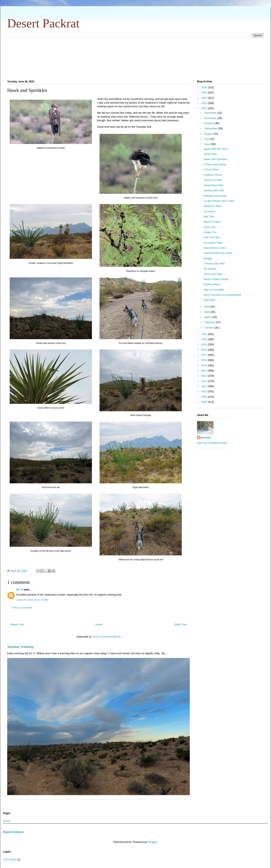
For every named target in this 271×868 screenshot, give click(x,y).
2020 (204, 339)
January (210, 328)
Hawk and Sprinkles (215, 159)
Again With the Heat (215, 149)
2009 (204, 397)
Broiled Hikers (212, 284)
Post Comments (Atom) (107, 637)
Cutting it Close (213, 175)
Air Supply (210, 269)
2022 (204, 108)
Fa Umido (209, 211)
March (208, 317)
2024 (204, 98)
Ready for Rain (213, 206)
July (207, 139)
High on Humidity (214, 290)
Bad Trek (209, 217)
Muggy (208, 258)
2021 (204, 334)
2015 (204, 365)
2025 (204, 93)
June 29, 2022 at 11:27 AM (32, 600)
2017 (204, 355)
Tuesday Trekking (20, 647)
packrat (206, 438)
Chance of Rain (213, 180)
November (211, 118)
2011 (204, 386)
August (209, 134)
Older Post (180, 624)
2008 (204, 402)
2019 (204, 344)
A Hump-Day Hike (214, 263)
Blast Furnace (212, 222)
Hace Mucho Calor (215, 248)
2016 (204, 360)
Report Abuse (13, 832)
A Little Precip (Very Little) (219, 201)
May (207, 307)
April (207, 312)
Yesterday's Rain (214, 185)
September (211, 128)
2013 (204, 376)
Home (99, 624)
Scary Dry (209, 227)
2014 (204, 371)
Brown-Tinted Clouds (216, 279)
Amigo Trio (210, 232)
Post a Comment (22, 608)
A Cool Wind (211, 170)
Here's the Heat (213, 274)
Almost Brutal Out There (218, 253)
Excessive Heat (213, 243)
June (208, 144)
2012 (204, 381)
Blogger (152, 842)
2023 (204, 103)
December (211, 113)
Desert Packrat (43, 23)
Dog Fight (209, 300)
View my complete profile (212, 443)
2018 (204, 350)
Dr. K (20, 589)
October (210, 123)
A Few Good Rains (215, 164)
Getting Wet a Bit (214, 190)
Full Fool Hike (212, 237)
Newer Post (17, 624)
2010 (204, 391)
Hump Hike (210, 154)
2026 (204, 87)
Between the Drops (215, 196)
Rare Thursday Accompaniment (222, 295)
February (210, 322)
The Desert (10, 859)
